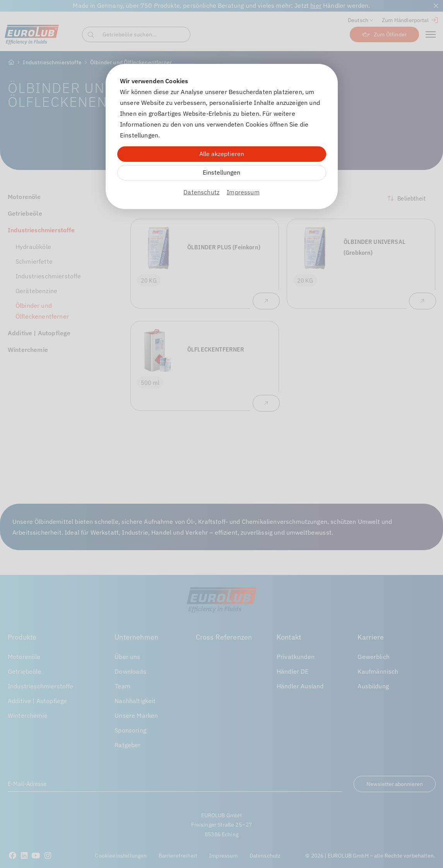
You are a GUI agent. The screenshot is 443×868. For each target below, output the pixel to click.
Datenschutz (201, 192)
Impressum (243, 192)
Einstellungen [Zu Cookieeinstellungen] (221, 172)
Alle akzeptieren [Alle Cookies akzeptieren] (222, 154)
